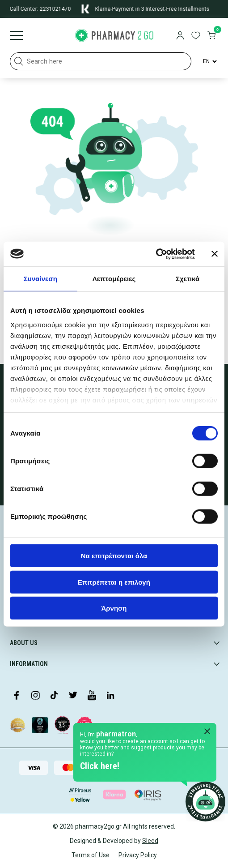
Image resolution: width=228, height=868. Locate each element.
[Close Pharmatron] (207, 732)
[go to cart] (211, 36)
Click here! (100, 766)
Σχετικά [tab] (188, 279)
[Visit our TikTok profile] (54, 696)
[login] (180, 36)
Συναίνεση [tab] (40, 279)
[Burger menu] (16, 36)
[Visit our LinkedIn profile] (110, 696)
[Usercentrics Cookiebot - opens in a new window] (156, 254)
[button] (19, 61)
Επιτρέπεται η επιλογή (114, 582)
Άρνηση (114, 608)
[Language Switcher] (209, 61)
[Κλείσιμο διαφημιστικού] (215, 254)
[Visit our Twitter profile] (73, 696)
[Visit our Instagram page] (35, 696)
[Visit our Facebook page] (17, 696)
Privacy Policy (138, 855)
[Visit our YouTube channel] (92, 696)
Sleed (150, 841)
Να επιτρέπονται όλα (114, 556)
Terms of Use (91, 855)
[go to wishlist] (196, 36)
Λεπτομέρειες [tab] (114, 279)
